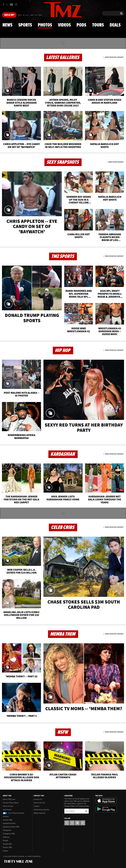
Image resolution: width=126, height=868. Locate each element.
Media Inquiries (39, 813)
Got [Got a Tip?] (9, 15)
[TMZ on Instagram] (16, 5)
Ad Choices (7, 810)
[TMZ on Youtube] (11, 5)
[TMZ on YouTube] (77, 823)
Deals (115, 25)
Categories (7, 830)
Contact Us (38, 799)
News (7, 25)
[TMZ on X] (7, 5)
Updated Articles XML (11, 827)
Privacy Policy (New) (11, 803)
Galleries (6, 837)
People (5, 841)
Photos (45, 25)
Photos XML (8, 847)
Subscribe (86, 811)
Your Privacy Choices (14, 813)
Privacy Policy (70, 806)
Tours (98, 25)
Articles (6, 816)
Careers (37, 806)
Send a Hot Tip (39, 803)
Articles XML (8, 820)
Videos (64, 25)
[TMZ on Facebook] (4, 5)
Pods (81, 25)
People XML (7, 844)
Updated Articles (9, 823)
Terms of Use (8, 806)
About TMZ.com (9, 799)
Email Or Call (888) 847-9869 (30, 15)
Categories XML (9, 834)
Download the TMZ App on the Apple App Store (106, 801)
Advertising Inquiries (41, 810)
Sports (25, 25)
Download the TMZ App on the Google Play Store (106, 809)
